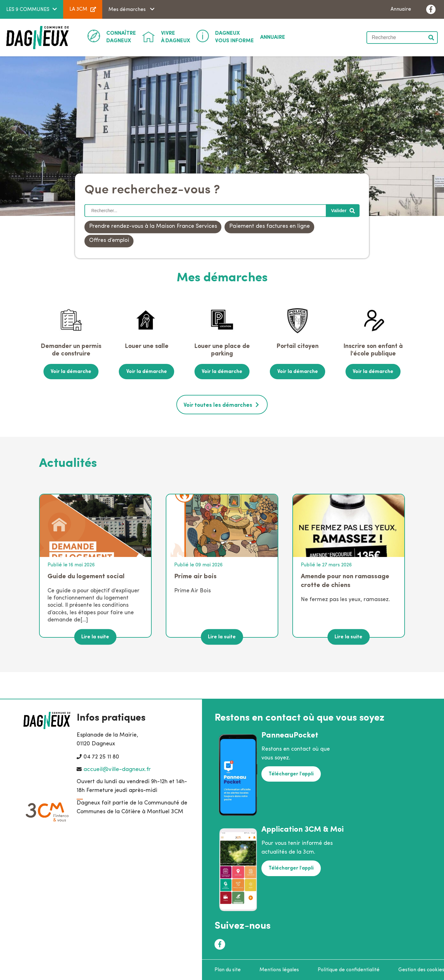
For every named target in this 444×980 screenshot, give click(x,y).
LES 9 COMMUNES (28, 10)
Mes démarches (128, 10)
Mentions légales (279, 969)
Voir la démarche (71, 371)
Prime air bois (195, 576)
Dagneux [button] (121, 37)
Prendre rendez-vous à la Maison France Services (153, 227)
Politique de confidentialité (349, 969)
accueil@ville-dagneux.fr (117, 769)
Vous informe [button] (235, 37)
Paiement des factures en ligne (270, 227)
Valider (431, 38)
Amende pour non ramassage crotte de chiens (345, 580)
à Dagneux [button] (176, 37)
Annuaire (401, 9)
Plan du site (228, 969)
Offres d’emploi (109, 241)
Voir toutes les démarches (218, 405)
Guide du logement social (86, 576)
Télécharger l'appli (291, 773)
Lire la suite (95, 636)
